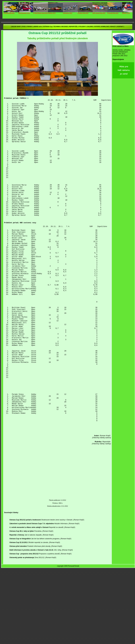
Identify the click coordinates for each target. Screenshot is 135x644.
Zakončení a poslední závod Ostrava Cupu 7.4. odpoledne (32, 597)
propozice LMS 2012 (120, 56)
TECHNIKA (57, 27)
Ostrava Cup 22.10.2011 (19, 616)
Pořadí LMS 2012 (119, 54)
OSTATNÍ (97, 27)
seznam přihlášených (120, 52)
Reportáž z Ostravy (17, 608)
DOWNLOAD (105, 27)
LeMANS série (37, 27)
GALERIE (90, 27)
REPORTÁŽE (73, 27)
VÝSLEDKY (82, 27)
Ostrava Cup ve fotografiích (20, 612)
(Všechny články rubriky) (101, 515)
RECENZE (65, 27)
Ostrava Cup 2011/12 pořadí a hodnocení (25, 593)
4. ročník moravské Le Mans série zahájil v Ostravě (29, 600)
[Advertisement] (60, 544)
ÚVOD (24, 27)
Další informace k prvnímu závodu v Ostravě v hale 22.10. (31, 623)
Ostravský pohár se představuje (22, 631)
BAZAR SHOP (16, 27)
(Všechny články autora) (101, 509)
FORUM (29, 27)
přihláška (127, 50)
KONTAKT (120, 27)
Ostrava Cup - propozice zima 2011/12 (24, 627)
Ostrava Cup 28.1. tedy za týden (22, 604)
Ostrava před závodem (18, 619)
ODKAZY (113, 27)
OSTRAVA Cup (48, 27)
